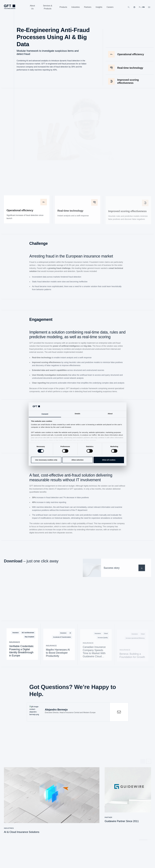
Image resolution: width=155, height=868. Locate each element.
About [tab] (110, 414)
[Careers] (110, 7)
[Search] (129, 7)
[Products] (63, 7)
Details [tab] (78, 414)
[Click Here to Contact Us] (149, 7)
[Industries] (76, 7)
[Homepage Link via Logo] (10, 7)
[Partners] (88, 7)
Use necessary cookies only (46, 460)
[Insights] (99, 7)
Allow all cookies (109, 460)
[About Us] (32, 7)
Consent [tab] (45, 414)
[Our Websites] (134, 7)
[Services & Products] (48, 7)
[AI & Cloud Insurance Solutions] (52, 802)
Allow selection (77, 460)
